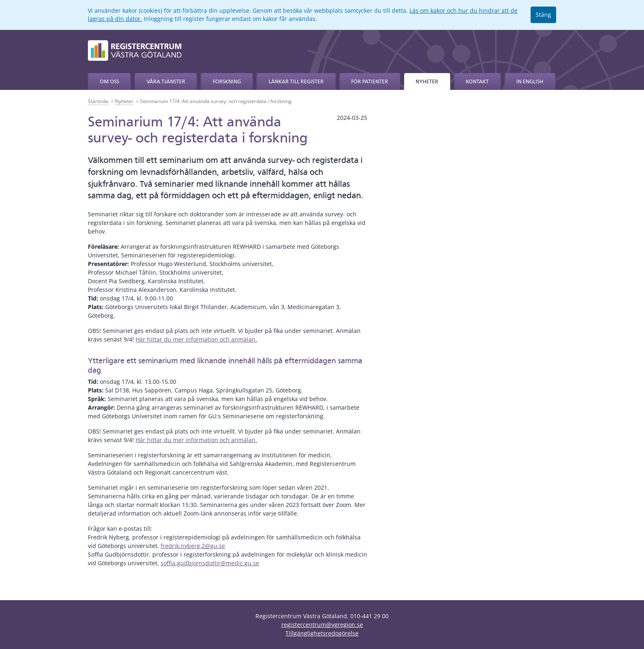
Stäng (543, 15)
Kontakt (477, 81)
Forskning (227, 81)
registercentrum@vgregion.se (322, 625)
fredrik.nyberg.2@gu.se (193, 546)
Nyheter (427, 81)
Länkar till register (296, 81)
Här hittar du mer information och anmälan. (196, 339)
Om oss (109, 81)
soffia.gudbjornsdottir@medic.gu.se (210, 563)
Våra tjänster (166, 81)
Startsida (98, 101)
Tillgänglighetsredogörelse (322, 633)
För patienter (370, 81)
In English (530, 81)
